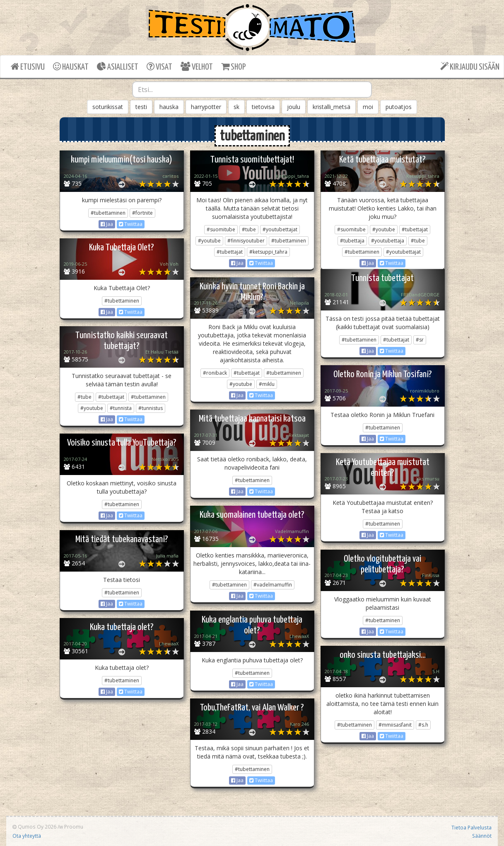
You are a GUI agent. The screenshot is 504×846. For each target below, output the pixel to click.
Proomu (74, 827)
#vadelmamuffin (273, 585)
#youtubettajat (280, 229)
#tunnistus (151, 408)
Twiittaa (131, 224)
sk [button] (236, 107)
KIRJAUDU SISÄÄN (470, 67)
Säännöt (482, 836)
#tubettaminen (108, 213)
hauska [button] (169, 107)
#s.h (423, 725)
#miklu (267, 384)
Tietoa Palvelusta (471, 827)
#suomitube (221, 229)
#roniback (215, 373)
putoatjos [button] (399, 107)
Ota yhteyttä (27, 836)
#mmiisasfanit (395, 725)
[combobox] (252, 90)
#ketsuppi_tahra (268, 252)
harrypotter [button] (206, 107)
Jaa (107, 224)
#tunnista (121, 408)
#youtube (209, 241)
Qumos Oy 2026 (34, 827)
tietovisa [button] (263, 107)
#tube (249, 229)
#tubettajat (230, 252)
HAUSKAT (71, 67)
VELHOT (197, 67)
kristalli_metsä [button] (332, 107)
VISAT (159, 67)
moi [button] (368, 107)
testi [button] (141, 107)
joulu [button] (294, 107)
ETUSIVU (28, 67)
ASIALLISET (118, 67)
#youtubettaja (388, 241)
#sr (420, 340)
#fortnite (142, 213)
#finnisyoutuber (246, 241)
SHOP (233, 67)
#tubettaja (352, 241)
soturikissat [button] (108, 107)
